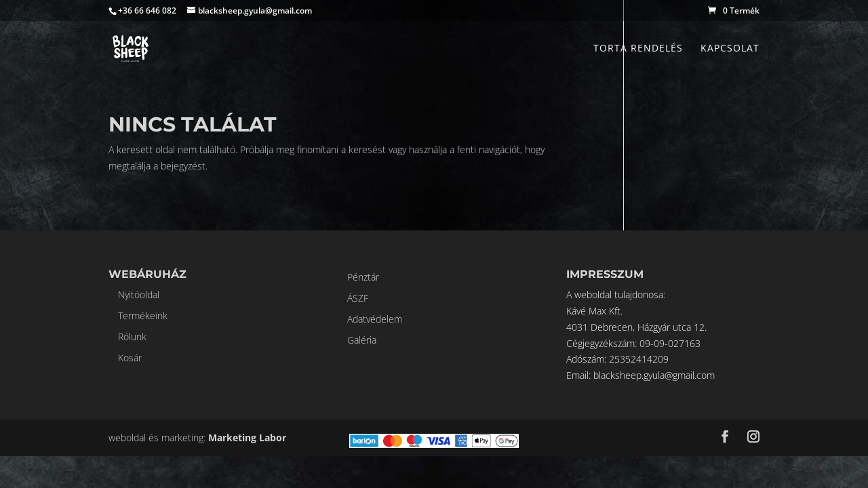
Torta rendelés (638, 49)
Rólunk (132, 337)
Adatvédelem (375, 319)
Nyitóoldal (139, 294)
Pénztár (363, 277)
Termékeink (143, 316)
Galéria (362, 340)
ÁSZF (358, 298)
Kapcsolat (730, 49)
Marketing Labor (247, 438)
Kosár (130, 358)
